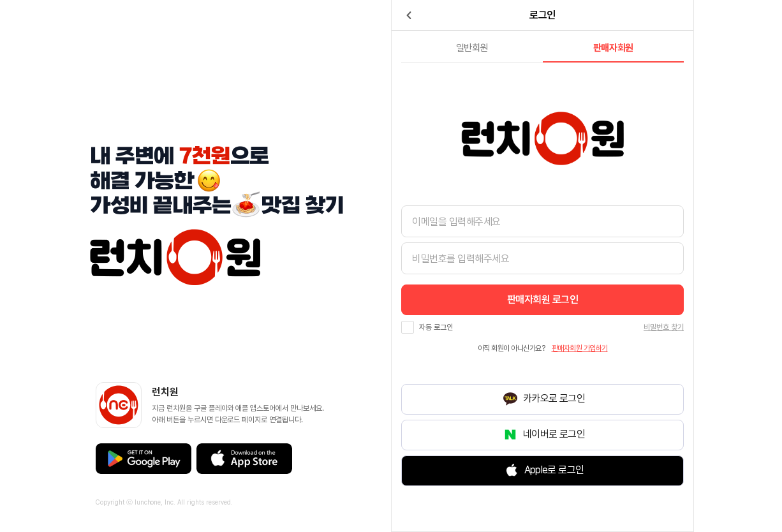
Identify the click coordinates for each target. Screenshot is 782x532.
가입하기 (580, 348)
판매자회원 (613, 48)
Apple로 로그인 (554, 470)
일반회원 (472, 48)
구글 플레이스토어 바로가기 (144, 459)
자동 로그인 (436, 327)
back (409, 15)
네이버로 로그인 (554, 435)
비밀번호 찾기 (664, 327)
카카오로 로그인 (554, 399)
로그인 (543, 299)
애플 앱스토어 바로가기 (244, 459)
